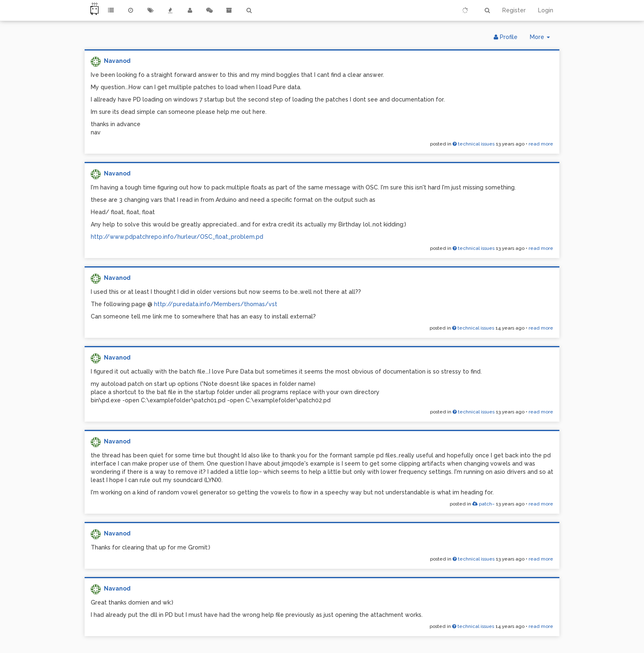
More (543, 39)
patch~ (483, 504)
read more (541, 144)
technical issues (474, 144)
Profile (506, 37)
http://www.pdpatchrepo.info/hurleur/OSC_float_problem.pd (177, 237)
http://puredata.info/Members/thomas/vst (216, 304)
